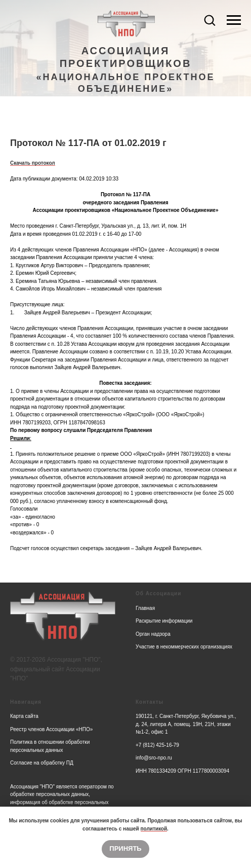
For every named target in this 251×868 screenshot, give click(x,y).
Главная (145, 608)
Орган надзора (153, 634)
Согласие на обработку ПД (42, 763)
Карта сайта (24, 716)
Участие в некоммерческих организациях (184, 647)
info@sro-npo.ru (154, 758)
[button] (210, 20)
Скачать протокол (33, 163)
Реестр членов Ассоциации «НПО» (51, 729)
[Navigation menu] (234, 20)
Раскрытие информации (164, 621)
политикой (154, 829)
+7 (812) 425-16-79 (157, 745)
